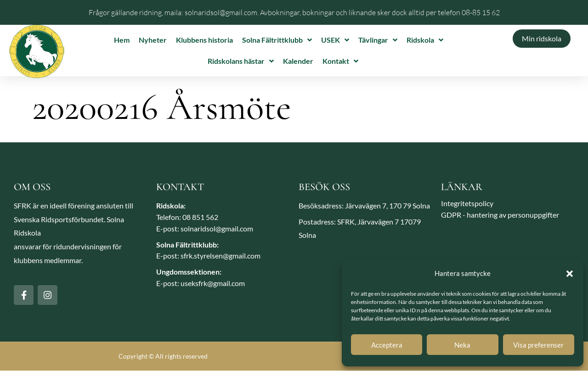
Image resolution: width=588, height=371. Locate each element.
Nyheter (153, 40)
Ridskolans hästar (241, 61)
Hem (122, 40)
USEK (335, 40)
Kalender (298, 61)
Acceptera (387, 345)
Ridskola (425, 40)
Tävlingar (378, 40)
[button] (570, 274)
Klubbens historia (204, 40)
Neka (462, 345)
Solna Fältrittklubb (277, 40)
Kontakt (340, 61)
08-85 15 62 (481, 12)
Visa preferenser (538, 345)
